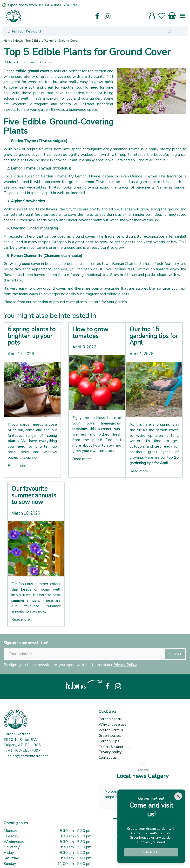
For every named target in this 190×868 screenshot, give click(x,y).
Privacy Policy (125, 665)
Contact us (108, 757)
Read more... (18, 466)
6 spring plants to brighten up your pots (32, 336)
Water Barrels (111, 730)
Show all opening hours (23, 855)
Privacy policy (110, 752)
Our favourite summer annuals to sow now (34, 495)
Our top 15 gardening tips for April (154, 336)
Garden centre (111, 719)
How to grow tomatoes (90, 333)
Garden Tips (109, 741)
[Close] (178, 796)
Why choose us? (113, 724)
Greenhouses (110, 736)
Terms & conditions (115, 747)
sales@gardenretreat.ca (28, 756)
